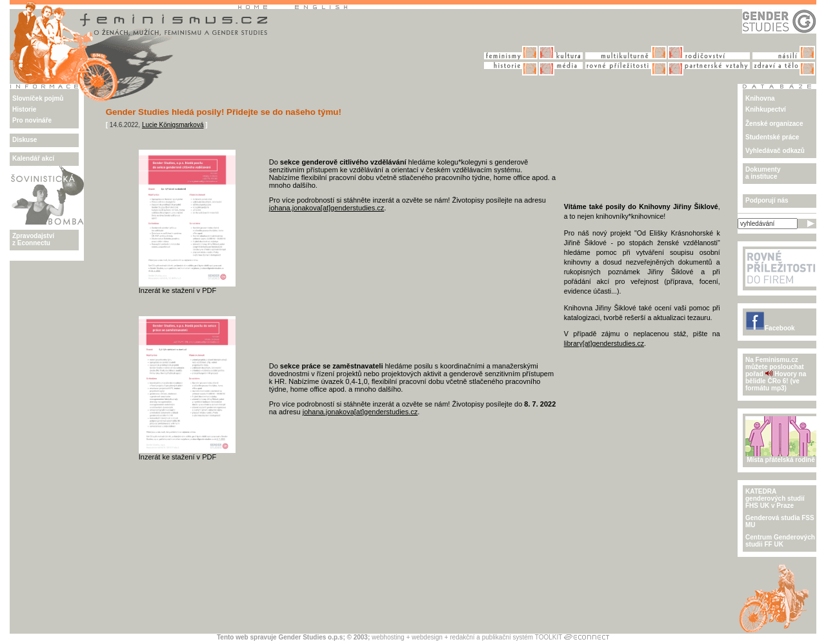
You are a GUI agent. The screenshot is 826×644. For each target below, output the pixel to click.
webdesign (427, 637)
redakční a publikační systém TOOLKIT (506, 637)
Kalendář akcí (33, 158)
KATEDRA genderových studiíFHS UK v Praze (775, 498)
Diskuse (25, 140)
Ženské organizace (774, 124)
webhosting (388, 637)
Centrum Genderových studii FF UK (780, 541)
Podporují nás (767, 200)
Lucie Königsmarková (173, 125)
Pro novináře (32, 120)
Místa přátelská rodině (781, 457)
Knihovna (760, 98)
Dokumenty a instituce (763, 173)
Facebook (770, 328)
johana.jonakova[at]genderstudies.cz (327, 208)
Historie (24, 109)
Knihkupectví (766, 109)
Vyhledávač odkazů (775, 151)
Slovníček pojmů (38, 98)
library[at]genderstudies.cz (604, 343)
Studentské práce (772, 137)
